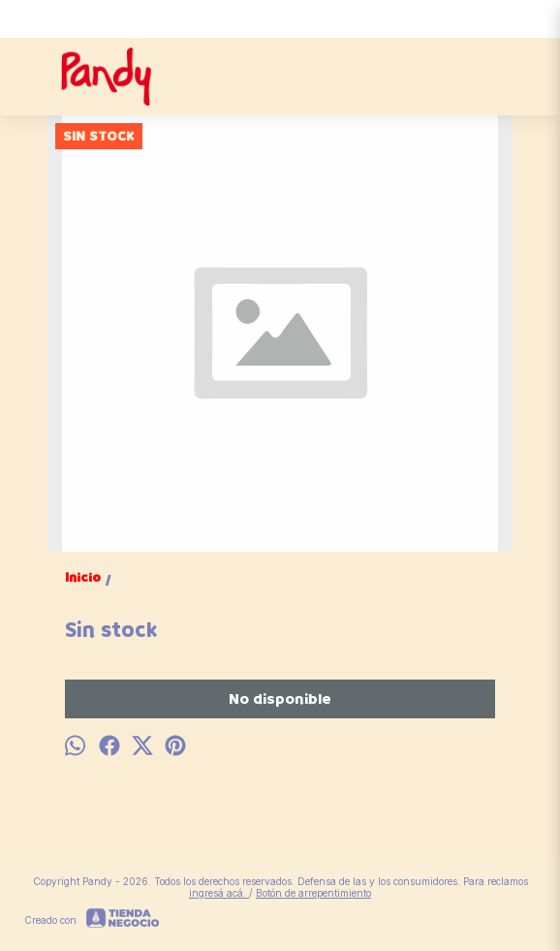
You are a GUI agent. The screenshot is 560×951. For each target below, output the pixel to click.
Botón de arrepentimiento (313, 893)
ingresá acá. (219, 893)
